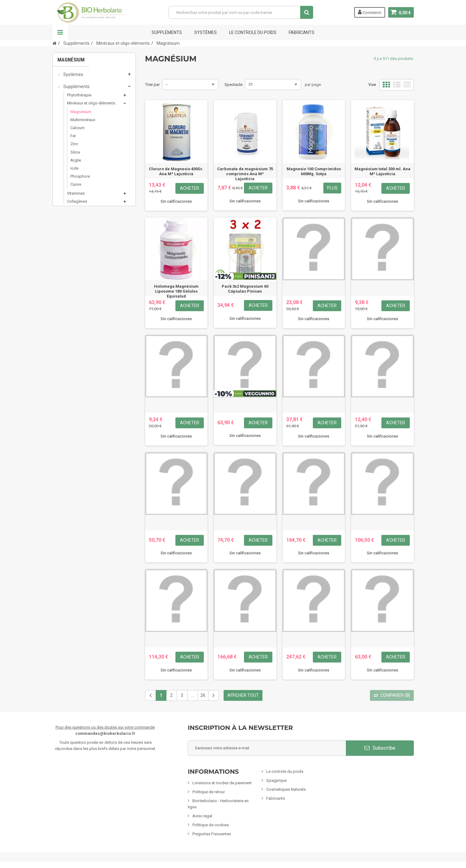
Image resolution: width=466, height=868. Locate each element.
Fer (73, 139)
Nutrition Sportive (82, 220)
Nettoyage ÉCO (78, 344)
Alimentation (76, 308)
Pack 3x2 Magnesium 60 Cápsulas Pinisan (245, 289)
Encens (70, 320)
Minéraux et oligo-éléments (91, 106)
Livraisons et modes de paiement (222, 783)
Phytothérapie (79, 97)
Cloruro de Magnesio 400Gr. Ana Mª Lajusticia (176, 171)
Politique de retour (209, 792)
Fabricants (276, 798)
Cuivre (76, 187)
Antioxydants (79, 212)
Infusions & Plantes (82, 297)
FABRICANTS (302, 32)
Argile (76, 163)
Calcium (78, 131)
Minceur (71, 261)
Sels (71, 237)
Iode (74, 171)
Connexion (370, 12)
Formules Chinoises (82, 355)
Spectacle (233, 85)
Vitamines (76, 196)
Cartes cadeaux (78, 391)
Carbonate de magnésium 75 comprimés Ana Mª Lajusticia (245, 174)
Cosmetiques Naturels (286, 789)
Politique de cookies (211, 825)
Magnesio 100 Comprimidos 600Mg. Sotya (314, 171)
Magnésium (81, 114)
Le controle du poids (253, 32)
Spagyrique (276, 780)
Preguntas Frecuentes (212, 834)
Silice (75, 155)
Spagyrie (71, 273)
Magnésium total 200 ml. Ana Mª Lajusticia (382, 171)
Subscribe (380, 748)
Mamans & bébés (80, 285)
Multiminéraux (83, 123)
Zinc (74, 147)
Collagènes (77, 204)
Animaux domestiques (85, 332)
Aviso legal (202, 816)
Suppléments (167, 32)
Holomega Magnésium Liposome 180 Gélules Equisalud (176, 291)
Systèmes (206, 32)
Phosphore (80, 179)
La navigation (60, 32)
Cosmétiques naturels (84, 249)
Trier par (152, 85)
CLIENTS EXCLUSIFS (82, 379)
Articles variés (77, 367)
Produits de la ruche (85, 229)
